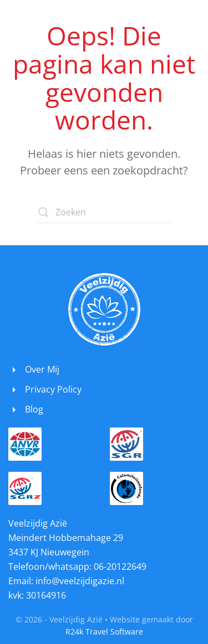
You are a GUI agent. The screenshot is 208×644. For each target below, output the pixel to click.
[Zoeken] (104, 212)
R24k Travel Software (104, 632)
